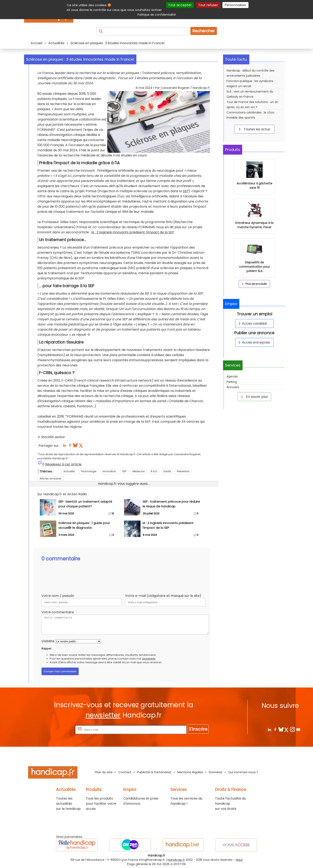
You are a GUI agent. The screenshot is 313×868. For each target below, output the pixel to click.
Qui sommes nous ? (243, 772)
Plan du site (104, 772)
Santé (167, 471)
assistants (149, 659)
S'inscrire (198, 729)
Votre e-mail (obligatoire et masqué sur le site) (163, 596)
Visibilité (48, 641)
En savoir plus (254, 448)
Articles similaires (51, 479)
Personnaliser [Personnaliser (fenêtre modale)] (235, 5)
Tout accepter (180, 5)
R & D (154, 471)
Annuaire (233, 439)
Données (216, 772)
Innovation (109, 471)
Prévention (183, 471)
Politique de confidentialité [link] (157, 15)
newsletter (103, 715)
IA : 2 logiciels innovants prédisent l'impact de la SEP (133, 232)
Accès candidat (252, 375)
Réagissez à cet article (63, 464)
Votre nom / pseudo (58, 596)
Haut (239, 860)
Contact (125, 772)
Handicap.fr (176, 860)
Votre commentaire (58, 612)
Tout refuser (208, 5)
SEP (186, 191)
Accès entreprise (253, 394)
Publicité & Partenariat (154, 772)
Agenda (232, 428)
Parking (232, 433)
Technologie (89, 471)
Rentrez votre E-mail (58, 730)
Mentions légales (190, 772)
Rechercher (204, 31)
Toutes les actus (254, 129)
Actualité (69, 471)
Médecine (139, 471)
